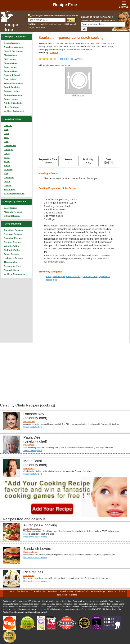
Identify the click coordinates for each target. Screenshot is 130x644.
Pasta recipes (11, 63)
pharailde (54, 53)
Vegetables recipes (13, 83)
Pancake (8, 170)
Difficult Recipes (12, 216)
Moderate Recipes (13, 212)
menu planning (74, 276)
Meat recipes (10, 55)
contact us (41, 609)
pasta (72, 24)
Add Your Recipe (98, 591)
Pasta (7, 158)
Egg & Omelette (12, 87)
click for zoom (79, 95)
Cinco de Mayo (11, 270)
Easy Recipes (11, 208)
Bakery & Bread (12, 75)
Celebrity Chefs (82, 591)
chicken (52, 24)
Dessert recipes (12, 43)
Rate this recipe (66, 59)
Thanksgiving (11, 262)
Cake (6, 133)
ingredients (104, 276)
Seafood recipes (12, 91)
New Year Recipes (13, 234)
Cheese (8, 186)
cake (60, 24)
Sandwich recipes (13, 95)
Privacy (122, 591)
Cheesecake (10, 145)
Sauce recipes (11, 99)
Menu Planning (13, 224)
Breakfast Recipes (13, 238)
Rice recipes (10, 79)
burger (31, 27)
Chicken (8, 125)
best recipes (59, 276)
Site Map (73, 595)
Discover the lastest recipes (35, 537)
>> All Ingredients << (14, 194)
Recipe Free (65, 5)
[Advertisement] (79, 126)
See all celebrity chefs (33, 427)
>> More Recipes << (14, 111)
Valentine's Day (11, 246)
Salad (7, 162)
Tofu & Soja (10, 190)
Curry (7, 154)
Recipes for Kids (12, 266)
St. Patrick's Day (12, 250)
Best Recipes (22, 591)
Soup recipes (10, 67)
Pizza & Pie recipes (13, 51)
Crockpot (8, 149)
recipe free (11, 27)
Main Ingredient (13, 119)
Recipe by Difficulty (15, 202)
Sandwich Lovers (31, 552)
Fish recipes (10, 59)
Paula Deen (29, 445)
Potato (7, 182)
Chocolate (9, 178)
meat (49, 276)
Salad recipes (11, 71)
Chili (6, 141)
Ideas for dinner (12, 107)
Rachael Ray (29, 421)
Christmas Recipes (13, 230)
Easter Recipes (11, 254)
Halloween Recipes (13, 258)
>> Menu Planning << (14, 274)
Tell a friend (62, 595)
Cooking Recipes (38, 591)
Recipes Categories (15, 37)
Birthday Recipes (12, 242)
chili (66, 24)
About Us (112, 591)
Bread (7, 166)
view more (41, 27)
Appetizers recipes (13, 47)
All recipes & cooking (32, 529)
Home (11, 591)
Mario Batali (29, 468)
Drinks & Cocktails (13, 103)
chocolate (42, 24)
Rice (6, 174)
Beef (6, 129)
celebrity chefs (90, 276)
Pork (6, 137)
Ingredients (53, 591)
